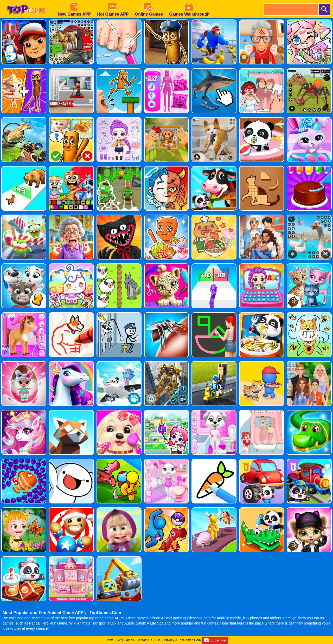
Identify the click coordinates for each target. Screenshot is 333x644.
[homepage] (26, 2)
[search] (291, 9)
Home (110, 640)
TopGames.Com (190, 640)
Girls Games (125, 640)
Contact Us (144, 640)
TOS (158, 640)
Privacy (169, 640)
